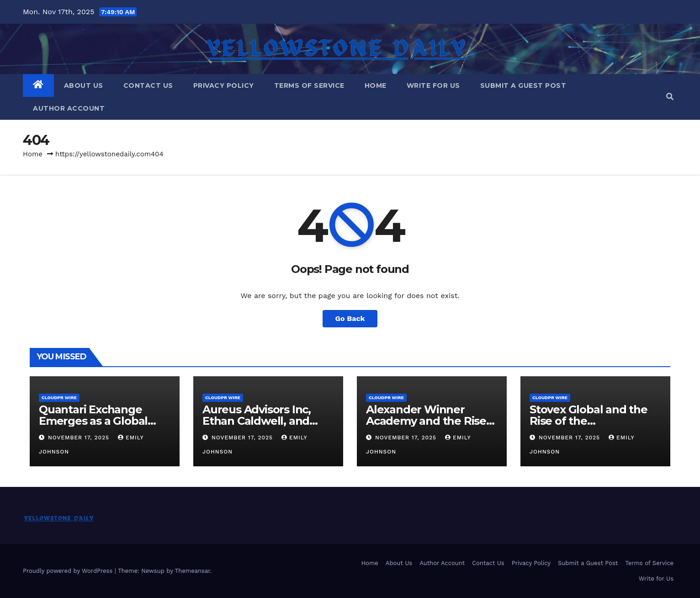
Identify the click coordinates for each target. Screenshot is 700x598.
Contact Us (148, 85)
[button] (670, 97)
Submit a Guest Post (523, 85)
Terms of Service (309, 85)
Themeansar (193, 571)
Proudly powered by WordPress (69, 571)
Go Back (350, 318)
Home (376, 85)
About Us (84, 85)
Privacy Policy (224, 85)
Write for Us (433, 85)
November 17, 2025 (80, 438)
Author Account (69, 108)
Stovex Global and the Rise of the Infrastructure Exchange (595, 421)
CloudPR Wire (59, 398)
